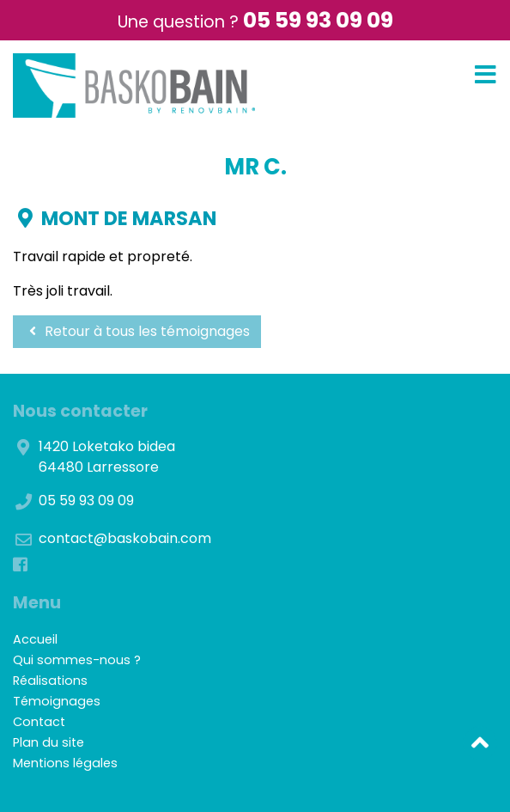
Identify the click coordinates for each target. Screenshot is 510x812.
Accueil (35, 639)
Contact (39, 722)
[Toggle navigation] (486, 75)
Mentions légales (65, 763)
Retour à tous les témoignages (137, 331)
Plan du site (49, 742)
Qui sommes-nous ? (77, 660)
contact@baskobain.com (125, 538)
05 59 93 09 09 (318, 20)
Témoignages (57, 701)
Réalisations (50, 681)
